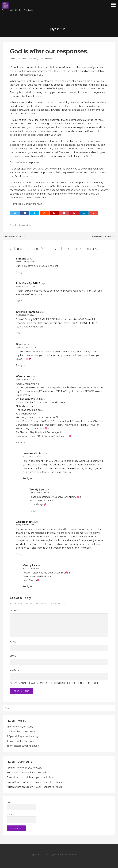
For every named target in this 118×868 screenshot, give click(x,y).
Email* (22, 818)
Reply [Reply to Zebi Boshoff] (19, 554)
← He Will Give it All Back (15, 236)
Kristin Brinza (14, 782)
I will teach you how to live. (22, 732)
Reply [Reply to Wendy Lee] (19, 442)
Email (13, 656)
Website (15, 670)
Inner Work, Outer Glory (20, 727)
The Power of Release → (104, 236)
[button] (114, 5)
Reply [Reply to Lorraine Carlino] (26, 478)
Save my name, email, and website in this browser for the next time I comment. (58, 683)
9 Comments (46, 59)
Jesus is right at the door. (20, 741)
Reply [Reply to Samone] (19, 272)
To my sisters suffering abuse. (23, 746)
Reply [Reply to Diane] (19, 365)
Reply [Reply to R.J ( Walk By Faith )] (19, 301)
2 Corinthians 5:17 (32, 204)
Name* (22, 806)
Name (13, 642)
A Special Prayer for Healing (22, 736)
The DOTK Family (30, 59)
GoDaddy (83, 855)
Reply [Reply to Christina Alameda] (19, 333)
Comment (16, 611)
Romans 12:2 (31, 75)
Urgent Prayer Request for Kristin (44, 782)
